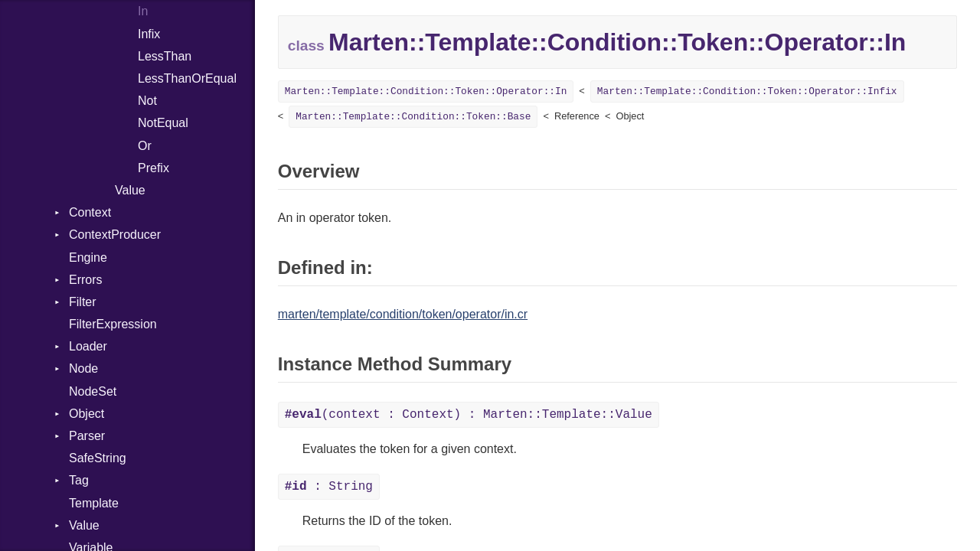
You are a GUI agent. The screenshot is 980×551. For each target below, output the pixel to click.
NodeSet (93, 391)
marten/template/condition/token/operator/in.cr (403, 314)
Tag (79, 480)
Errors (86, 280)
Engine (88, 258)
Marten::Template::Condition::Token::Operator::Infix (747, 91)
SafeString (98, 458)
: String (329, 487)
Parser (87, 436)
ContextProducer (115, 235)
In (143, 11)
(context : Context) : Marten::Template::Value (469, 415)
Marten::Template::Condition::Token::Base (413, 117)
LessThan (165, 56)
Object (87, 414)
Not (147, 101)
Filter (83, 302)
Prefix (154, 168)
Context (90, 212)
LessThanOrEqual (187, 78)
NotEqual (163, 123)
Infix (149, 34)
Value (130, 190)
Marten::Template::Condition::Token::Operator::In (426, 91)
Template (94, 503)
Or (145, 146)
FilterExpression (113, 324)
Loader (88, 346)
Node (83, 368)
